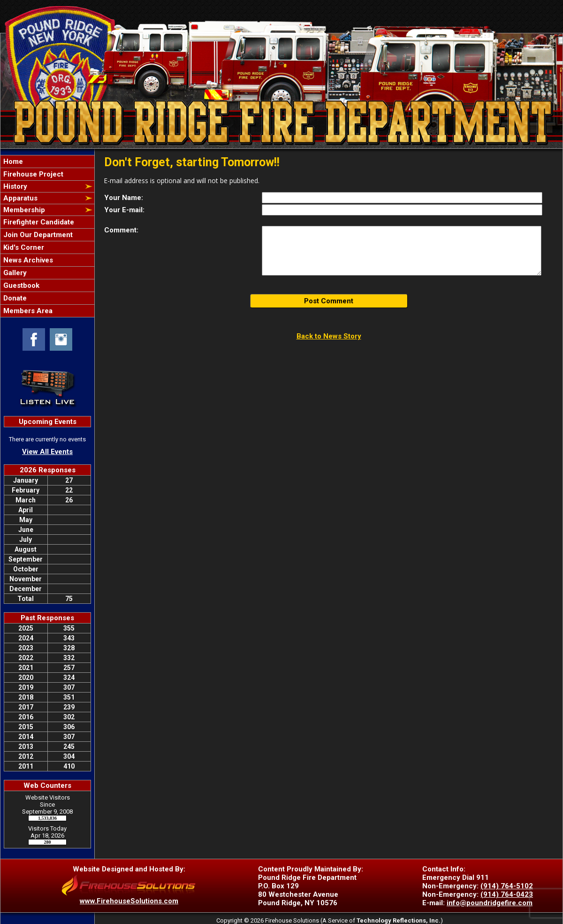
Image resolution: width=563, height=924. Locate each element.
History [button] (14, 186)
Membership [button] (23, 210)
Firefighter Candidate (38, 222)
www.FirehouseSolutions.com (129, 901)
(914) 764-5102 (507, 886)
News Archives (27, 260)
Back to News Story (329, 336)
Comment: (121, 230)
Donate (14, 298)
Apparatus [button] (19, 198)
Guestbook (20, 285)
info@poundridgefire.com (490, 903)
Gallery (14, 273)
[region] (47, 236)
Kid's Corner (23, 247)
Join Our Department (37, 235)
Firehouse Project (32, 174)
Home (12, 162)
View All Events (47, 452)
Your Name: (124, 198)
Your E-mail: (124, 210)
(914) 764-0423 (507, 894)
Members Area (27, 311)
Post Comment (329, 301)
